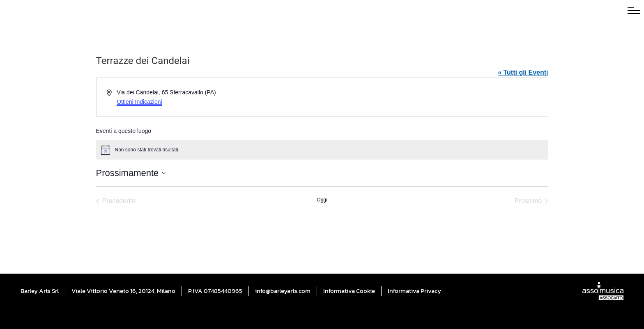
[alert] (322, 150)
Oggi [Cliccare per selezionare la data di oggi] (322, 200)
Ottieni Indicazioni (139, 102)
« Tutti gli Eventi (523, 72)
